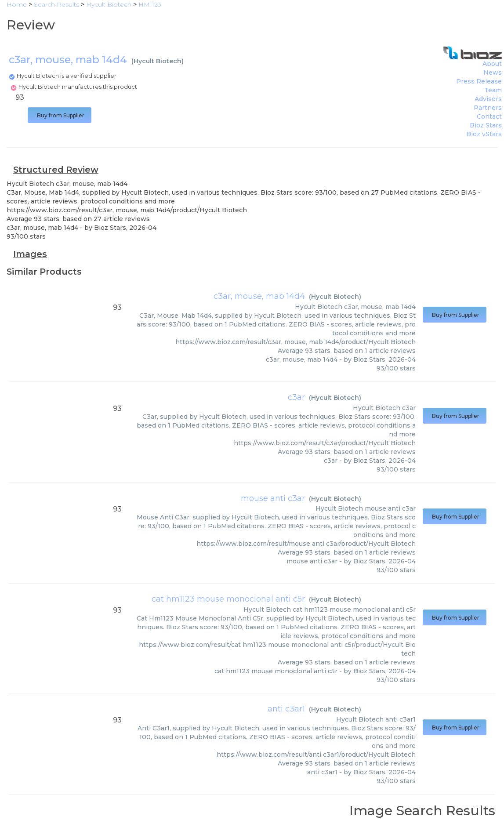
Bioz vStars (484, 134)
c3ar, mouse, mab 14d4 (259, 296)
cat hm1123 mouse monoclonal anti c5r (228, 599)
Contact (489, 116)
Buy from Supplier (60, 115)
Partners (488, 108)
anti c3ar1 (286, 709)
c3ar (296, 397)
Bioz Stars (486, 125)
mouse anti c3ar (273, 498)
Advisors (488, 99)
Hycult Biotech (158, 61)
